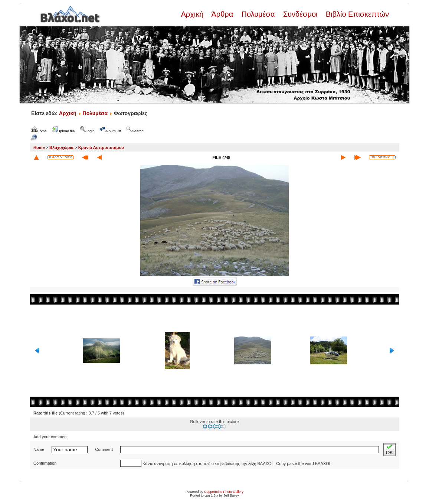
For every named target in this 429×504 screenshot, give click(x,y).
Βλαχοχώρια (61, 147)
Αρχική (193, 14)
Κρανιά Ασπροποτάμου (101, 147)
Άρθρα (222, 14)
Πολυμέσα (258, 14)
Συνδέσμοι (300, 14)
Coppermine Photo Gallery (224, 492)
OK (389, 450)
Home (39, 147)
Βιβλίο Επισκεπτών (356, 14)
